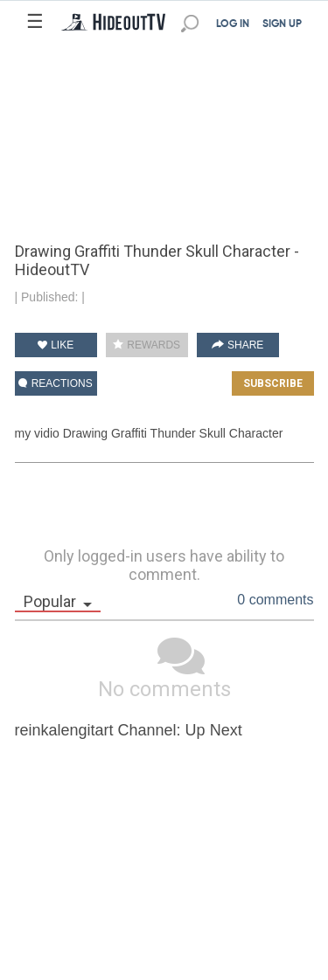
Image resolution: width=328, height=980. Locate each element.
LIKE (56, 345)
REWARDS (147, 345)
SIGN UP (282, 24)
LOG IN (233, 24)
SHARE (238, 345)
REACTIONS (55, 383)
